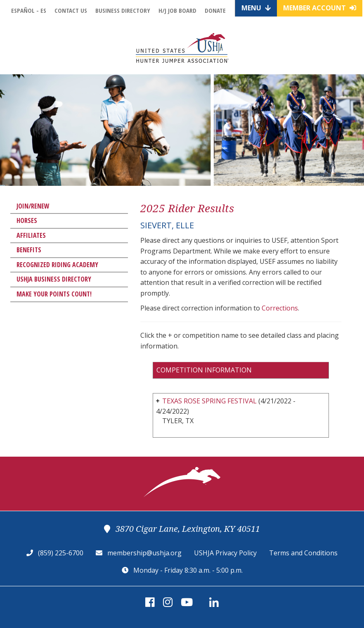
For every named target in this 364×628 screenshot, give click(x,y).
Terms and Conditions (303, 553)
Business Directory (123, 10)
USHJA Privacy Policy (225, 553)
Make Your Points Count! (54, 294)
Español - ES (29, 10)
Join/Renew (33, 206)
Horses (27, 220)
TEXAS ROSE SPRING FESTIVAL (209, 401)
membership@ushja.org (144, 553)
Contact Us (71, 10)
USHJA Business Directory (54, 279)
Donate (215, 10)
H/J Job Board (177, 10)
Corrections (280, 308)
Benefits (29, 250)
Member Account (320, 8)
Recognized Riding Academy (57, 265)
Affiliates (31, 235)
